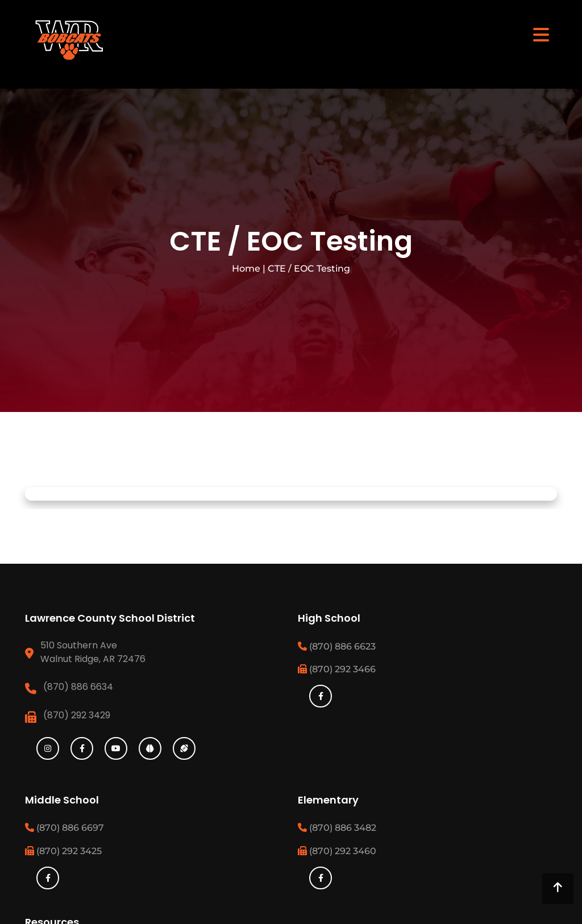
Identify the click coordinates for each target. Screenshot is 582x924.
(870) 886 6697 (65, 828)
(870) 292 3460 (337, 851)
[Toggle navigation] (541, 34)
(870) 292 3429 (77, 715)
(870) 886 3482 (337, 828)
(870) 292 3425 (63, 851)
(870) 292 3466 (337, 669)
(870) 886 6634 (78, 687)
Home (246, 269)
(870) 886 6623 (337, 646)
